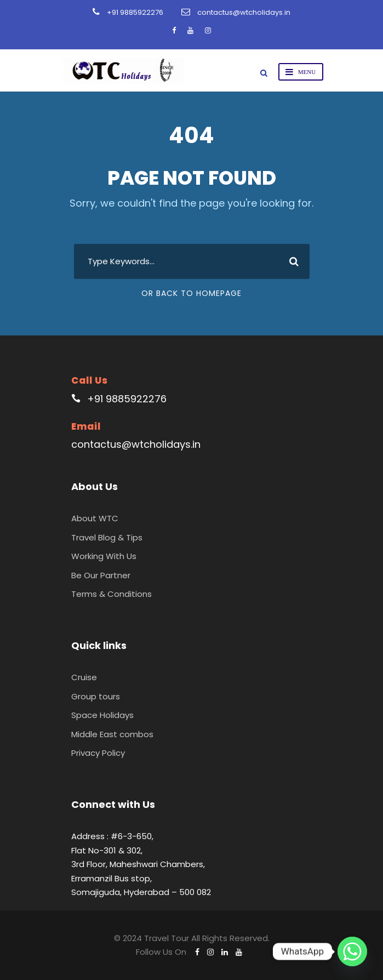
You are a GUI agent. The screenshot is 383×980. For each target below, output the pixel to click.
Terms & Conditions (112, 594)
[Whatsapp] (352, 951)
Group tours (96, 696)
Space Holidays (102, 715)
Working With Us (104, 556)
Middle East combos (112, 734)
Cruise (84, 677)
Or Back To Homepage (192, 293)
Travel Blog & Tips (107, 537)
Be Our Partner (101, 575)
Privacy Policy (98, 753)
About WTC (95, 518)
